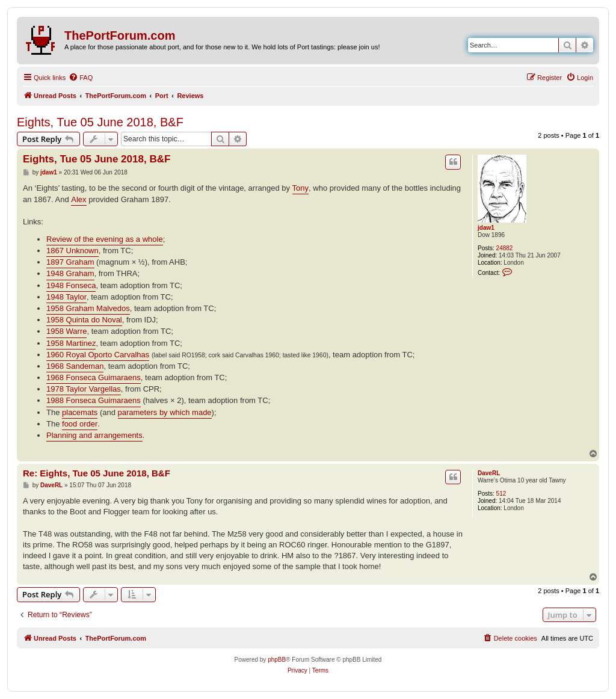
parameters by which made (165, 412)
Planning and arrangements (94, 435)
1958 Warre (66, 331)
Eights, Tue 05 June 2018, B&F (100, 122)
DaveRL (489, 473)
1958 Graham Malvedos (88, 308)
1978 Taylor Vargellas (84, 389)
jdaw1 (486, 228)
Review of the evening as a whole (105, 239)
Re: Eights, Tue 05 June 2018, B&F (97, 473)
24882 (505, 248)
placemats (80, 412)
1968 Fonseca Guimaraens (94, 377)
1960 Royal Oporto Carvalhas (98, 355)
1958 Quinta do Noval (84, 320)
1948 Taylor (66, 297)
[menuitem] (81, 78)
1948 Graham (70, 273)
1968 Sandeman (75, 366)
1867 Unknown (72, 251)
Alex (79, 199)
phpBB (277, 660)
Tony (300, 188)
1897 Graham (70, 262)
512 (501, 494)
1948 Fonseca (71, 285)
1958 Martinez (71, 343)
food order (80, 424)
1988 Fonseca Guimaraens (94, 400)
